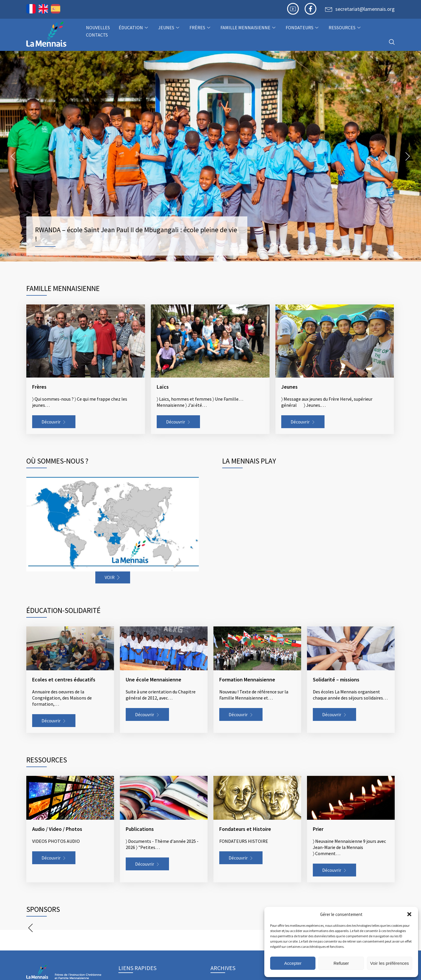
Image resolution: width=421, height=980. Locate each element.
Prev (13, 156)
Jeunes (169, 27)
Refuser (341, 963)
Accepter (293, 963)
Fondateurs (303, 27)
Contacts (97, 35)
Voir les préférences (390, 963)
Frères (201, 27)
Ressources (345, 27)
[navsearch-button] (392, 42)
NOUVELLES (98, 27)
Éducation (134, 27)
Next (408, 156)
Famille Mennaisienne (249, 27)
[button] (409, 914)
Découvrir (51, 422)
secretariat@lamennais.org (365, 9)
